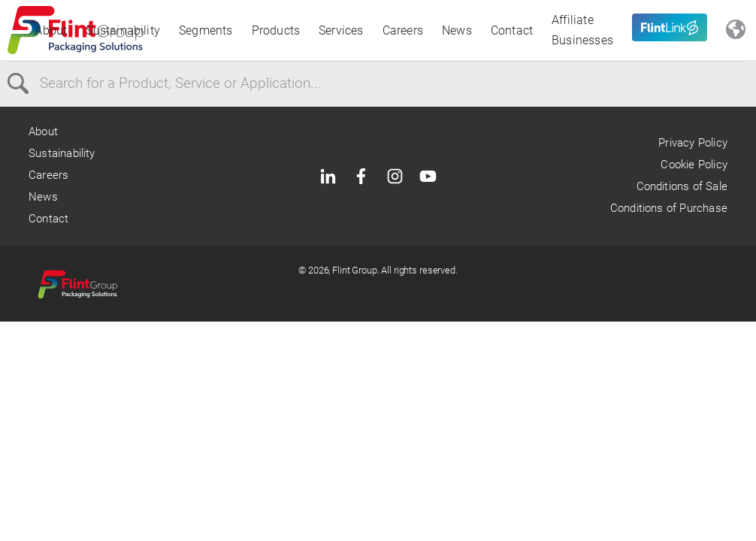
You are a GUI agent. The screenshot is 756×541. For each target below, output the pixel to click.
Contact (512, 30)
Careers (403, 30)
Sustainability (123, 30)
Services (341, 30)
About (51, 30)
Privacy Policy (693, 143)
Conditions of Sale (682, 186)
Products (276, 30)
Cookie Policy (694, 165)
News (457, 30)
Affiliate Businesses (582, 30)
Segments (206, 30)
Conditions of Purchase (669, 208)
